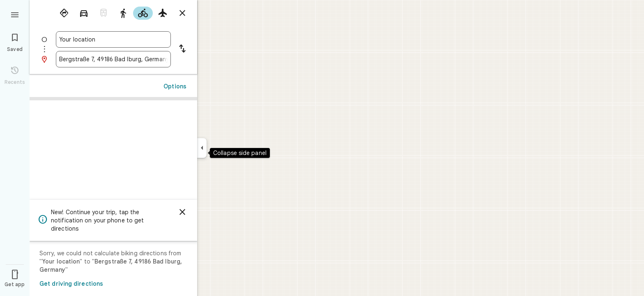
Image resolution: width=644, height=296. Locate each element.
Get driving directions (71, 284)
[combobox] (113, 39)
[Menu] (15, 14)
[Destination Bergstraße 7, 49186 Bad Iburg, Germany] (113, 59)
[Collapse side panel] (202, 148)
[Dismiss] (182, 212)
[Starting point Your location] (113, 39)
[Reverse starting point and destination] (182, 49)
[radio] (64, 13)
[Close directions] (182, 13)
